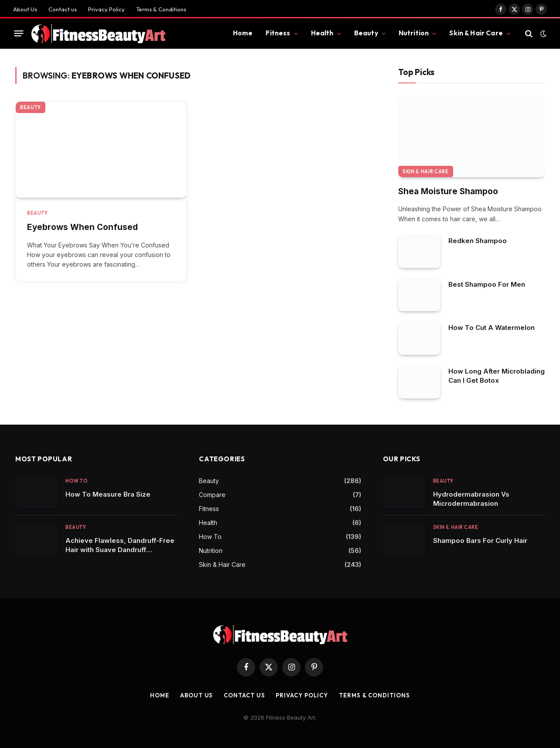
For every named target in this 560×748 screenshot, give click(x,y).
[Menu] (19, 34)
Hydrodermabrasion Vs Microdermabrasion (471, 499)
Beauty (366, 33)
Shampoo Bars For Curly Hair (480, 540)
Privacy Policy (106, 9)
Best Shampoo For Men (487, 284)
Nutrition (414, 33)
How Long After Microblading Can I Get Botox (497, 376)
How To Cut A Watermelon (492, 328)
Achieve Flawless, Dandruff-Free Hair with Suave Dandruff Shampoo (120, 545)
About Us (25, 9)
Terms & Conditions (161, 9)
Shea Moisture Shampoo (448, 191)
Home (243, 33)
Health (322, 33)
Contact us (63, 9)
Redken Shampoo (478, 241)
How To (77, 481)
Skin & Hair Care (476, 33)
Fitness (278, 33)
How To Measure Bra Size (108, 494)
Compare (212, 495)
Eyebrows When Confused (82, 227)
